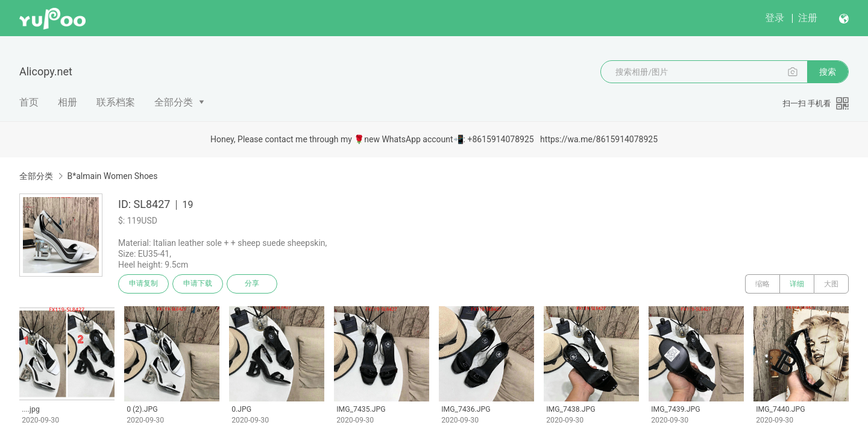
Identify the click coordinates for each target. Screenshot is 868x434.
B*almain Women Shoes (112, 176)
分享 (252, 284)
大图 (831, 284)
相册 (68, 102)
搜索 (828, 72)
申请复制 (143, 284)
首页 (29, 102)
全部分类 (174, 102)
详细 (797, 284)
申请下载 (198, 284)
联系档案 (116, 102)
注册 (808, 18)
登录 (775, 18)
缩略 (763, 284)
